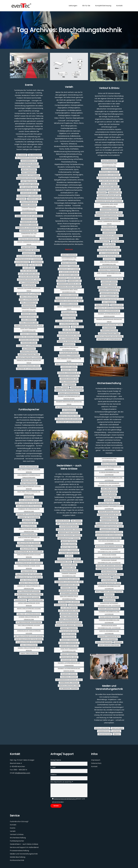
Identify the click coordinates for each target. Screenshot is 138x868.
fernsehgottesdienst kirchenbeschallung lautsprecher (109, 507)
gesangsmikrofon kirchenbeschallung (109, 535)
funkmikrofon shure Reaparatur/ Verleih (69, 301)
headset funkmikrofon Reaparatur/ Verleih (29, 243)
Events (29, 85)
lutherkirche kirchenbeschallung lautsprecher (109, 587)
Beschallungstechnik (29, 170)
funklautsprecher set (29, 571)
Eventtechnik (21, 199)
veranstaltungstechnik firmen (29, 354)
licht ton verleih (36, 265)
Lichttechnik (116, 731)
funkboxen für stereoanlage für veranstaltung (29, 510)
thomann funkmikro (62, 388)
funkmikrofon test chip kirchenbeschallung (29, 235)
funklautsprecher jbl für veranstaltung (29, 552)
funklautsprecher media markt (29, 560)
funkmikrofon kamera (29, 219)
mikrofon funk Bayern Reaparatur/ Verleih (29, 290)
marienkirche (109, 595)
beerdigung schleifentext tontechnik (69, 535)
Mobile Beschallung (18, 857)
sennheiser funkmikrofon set (69, 376)
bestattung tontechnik (69, 547)
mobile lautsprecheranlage (29, 300)
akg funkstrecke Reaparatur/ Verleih (69, 524)
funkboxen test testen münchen (29, 517)
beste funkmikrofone (29, 172)
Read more (69, 249)
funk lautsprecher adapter (29, 500)
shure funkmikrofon (29, 320)
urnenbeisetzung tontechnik (69, 683)
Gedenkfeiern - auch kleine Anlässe (24, 844)
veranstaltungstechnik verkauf (29, 366)
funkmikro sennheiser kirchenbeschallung (29, 209)
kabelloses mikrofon (29, 247)
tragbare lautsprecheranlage (69, 393)
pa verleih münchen (69, 634)
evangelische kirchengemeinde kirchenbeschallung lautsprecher (109, 484)
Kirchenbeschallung (69, 312)
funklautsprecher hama (29, 549)
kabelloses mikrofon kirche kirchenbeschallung (69, 598)
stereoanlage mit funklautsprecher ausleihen (29, 632)
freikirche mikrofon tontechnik (109, 512)
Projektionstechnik (105, 734)
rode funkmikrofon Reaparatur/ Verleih (69, 364)
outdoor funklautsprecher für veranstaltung (29, 618)
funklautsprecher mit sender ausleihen (29, 563)
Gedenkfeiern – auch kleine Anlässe (69, 467)
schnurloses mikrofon (69, 367)
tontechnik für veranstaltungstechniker (29, 337)
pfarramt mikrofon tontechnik (109, 609)
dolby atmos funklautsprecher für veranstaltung (29, 493)
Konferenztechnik (29, 253)
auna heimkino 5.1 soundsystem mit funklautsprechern (29, 476)
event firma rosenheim (29, 181)
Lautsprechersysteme (22, 262)
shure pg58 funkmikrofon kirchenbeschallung (29, 330)
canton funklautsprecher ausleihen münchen (29, 488)
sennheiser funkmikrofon (69, 640)
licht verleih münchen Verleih (29, 274)
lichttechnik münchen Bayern (69, 333)
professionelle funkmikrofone (69, 356)
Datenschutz (96, 763)
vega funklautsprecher (29, 645)
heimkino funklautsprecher (29, 583)
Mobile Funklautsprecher (29, 297)
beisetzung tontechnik (69, 541)
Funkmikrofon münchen (29, 222)
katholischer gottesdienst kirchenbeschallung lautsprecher (109, 551)
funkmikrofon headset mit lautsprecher (29, 216)
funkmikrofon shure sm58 (29, 231)
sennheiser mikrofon (29, 314)
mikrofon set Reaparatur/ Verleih (69, 341)
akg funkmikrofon (35, 155)
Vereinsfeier (118, 642)
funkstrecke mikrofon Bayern (29, 239)
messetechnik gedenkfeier (69, 614)
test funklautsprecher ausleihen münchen (29, 636)
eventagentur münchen (29, 193)
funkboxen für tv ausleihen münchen (29, 514)
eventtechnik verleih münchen (109, 503)
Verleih (69, 87)
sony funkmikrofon (69, 385)
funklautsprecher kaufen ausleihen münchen (29, 556)
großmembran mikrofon (69, 304)
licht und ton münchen (29, 271)
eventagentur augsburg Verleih (29, 190)
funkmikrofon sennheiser (29, 225)
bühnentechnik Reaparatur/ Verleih (29, 178)
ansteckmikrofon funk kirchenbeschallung (69, 259)
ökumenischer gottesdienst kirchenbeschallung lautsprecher (109, 605)
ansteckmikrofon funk (29, 161)
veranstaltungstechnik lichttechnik (29, 357)
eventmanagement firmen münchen (29, 196)
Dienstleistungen (117, 728)
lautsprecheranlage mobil (69, 324)
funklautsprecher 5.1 (29, 526)
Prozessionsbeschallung (19, 851)
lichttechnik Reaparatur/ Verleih (29, 280)
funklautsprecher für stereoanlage (29, 546)
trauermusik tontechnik (69, 677)
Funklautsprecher (29, 409)
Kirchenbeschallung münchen (29, 250)
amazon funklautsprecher (29, 467)
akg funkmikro (22, 155)
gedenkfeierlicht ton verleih (69, 591)
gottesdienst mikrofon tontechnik (109, 538)
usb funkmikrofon (29, 349)
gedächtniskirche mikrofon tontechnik (109, 532)
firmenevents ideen (34, 199)
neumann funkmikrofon (69, 628)
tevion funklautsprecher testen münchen (29, 639)
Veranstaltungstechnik (29, 352)
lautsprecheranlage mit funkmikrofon (29, 259)
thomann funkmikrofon (29, 334)
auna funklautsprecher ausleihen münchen (29, 471)
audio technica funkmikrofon (29, 167)
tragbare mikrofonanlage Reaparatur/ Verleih (69, 403)
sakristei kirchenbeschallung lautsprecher (109, 632)
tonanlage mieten (77, 388)
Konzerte (116, 577)
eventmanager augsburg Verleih (69, 559)
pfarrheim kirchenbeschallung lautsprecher (109, 621)
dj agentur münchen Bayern (69, 272)
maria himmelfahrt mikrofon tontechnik (109, 592)
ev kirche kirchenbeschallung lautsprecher (109, 474)
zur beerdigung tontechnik (69, 689)
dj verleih (69, 556)
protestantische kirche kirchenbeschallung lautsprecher (109, 627)
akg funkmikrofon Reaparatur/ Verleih (29, 158)
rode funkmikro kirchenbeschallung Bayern (69, 360)
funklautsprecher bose (29, 534)
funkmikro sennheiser (29, 205)
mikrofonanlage (69, 344)
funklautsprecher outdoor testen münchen (29, 567)
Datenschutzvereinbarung (64, 799)
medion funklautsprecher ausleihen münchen (29, 610)
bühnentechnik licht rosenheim (29, 175)
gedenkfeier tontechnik (69, 588)
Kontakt (94, 766)
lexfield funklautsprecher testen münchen (29, 604)
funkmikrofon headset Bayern (69, 579)
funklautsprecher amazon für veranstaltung (29, 530)
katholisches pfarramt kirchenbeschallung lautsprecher (109, 562)
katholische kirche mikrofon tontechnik (109, 546)
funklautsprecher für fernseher (29, 543)
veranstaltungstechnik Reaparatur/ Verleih (29, 362)
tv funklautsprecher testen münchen (29, 642)
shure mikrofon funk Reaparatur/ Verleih (29, 326)
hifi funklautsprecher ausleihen (29, 591)
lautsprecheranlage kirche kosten (29, 256)
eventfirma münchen (109, 495)
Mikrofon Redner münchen (109, 597)
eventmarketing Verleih (64, 562)
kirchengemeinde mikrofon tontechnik (109, 569)
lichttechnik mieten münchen (29, 277)
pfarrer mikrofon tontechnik (109, 617)
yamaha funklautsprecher (29, 653)
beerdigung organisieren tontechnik (69, 530)
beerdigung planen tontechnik (69, 532)
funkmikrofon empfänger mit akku (69, 284)
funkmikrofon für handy (109, 518)
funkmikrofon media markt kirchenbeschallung (69, 291)
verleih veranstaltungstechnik (109, 645)
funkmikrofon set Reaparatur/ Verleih (29, 228)
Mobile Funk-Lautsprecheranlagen (29, 614)
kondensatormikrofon (69, 315)
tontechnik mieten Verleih (69, 657)
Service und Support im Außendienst (24, 847)
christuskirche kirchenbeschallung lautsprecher (109, 468)
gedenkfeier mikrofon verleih (69, 585)
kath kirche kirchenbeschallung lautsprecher (109, 542)
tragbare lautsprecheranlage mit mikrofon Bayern (69, 398)
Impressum (96, 760)
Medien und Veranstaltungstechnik (109, 687)
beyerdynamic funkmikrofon (69, 266)
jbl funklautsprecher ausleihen (29, 597)
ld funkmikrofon (37, 262)
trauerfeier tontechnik (69, 674)
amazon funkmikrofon (69, 255)
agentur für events (63, 521)
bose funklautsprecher (29, 483)
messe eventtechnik (29, 285)
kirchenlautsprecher (109, 572)
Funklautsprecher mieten (29, 202)
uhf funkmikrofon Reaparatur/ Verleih (69, 407)
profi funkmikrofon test (29, 303)
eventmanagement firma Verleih (109, 497)
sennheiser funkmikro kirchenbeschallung (29, 310)
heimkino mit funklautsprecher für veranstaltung (29, 587)
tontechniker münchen (29, 343)
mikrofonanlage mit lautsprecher (29, 294)
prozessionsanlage (29, 306)
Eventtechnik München (69, 565)
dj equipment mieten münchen (69, 553)
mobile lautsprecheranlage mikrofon (69, 622)
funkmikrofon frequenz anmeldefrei (69, 287)
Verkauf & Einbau (109, 88)
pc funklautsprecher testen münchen (29, 622)
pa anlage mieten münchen (69, 353)
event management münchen (29, 184)
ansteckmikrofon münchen (29, 164)
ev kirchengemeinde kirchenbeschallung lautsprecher (109, 479)
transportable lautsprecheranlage (29, 346)
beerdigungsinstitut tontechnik (69, 538)
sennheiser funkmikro (69, 370)
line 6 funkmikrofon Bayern (29, 283)
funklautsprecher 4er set (29, 523)
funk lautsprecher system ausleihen (29, 506)
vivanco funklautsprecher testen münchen (29, 649)
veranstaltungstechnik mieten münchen (69, 419)
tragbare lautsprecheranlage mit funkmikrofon (69, 664)
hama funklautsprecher (29, 580)
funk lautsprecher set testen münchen (29, 503)
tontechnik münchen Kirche (29, 340)
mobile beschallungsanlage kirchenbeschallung (69, 349)
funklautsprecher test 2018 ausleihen (29, 574)
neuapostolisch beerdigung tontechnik (69, 625)
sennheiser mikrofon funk (29, 317)
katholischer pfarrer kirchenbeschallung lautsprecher (109, 556)
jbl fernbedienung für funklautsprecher (29, 594)
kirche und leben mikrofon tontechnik (109, 566)
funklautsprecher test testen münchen (29, 577)
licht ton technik (22, 265)
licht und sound (29, 268)
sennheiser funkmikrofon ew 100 (69, 373)
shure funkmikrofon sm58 (29, 323)
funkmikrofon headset (29, 213)
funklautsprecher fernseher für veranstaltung (29, 539)
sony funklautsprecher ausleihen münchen (29, 627)
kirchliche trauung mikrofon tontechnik (109, 574)
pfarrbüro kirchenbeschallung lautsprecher (109, 613)
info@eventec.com (22, 773)
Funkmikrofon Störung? (19, 822)
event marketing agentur (29, 187)
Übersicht (117, 734)
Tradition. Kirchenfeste (109, 639)
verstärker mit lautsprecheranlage (29, 369)
